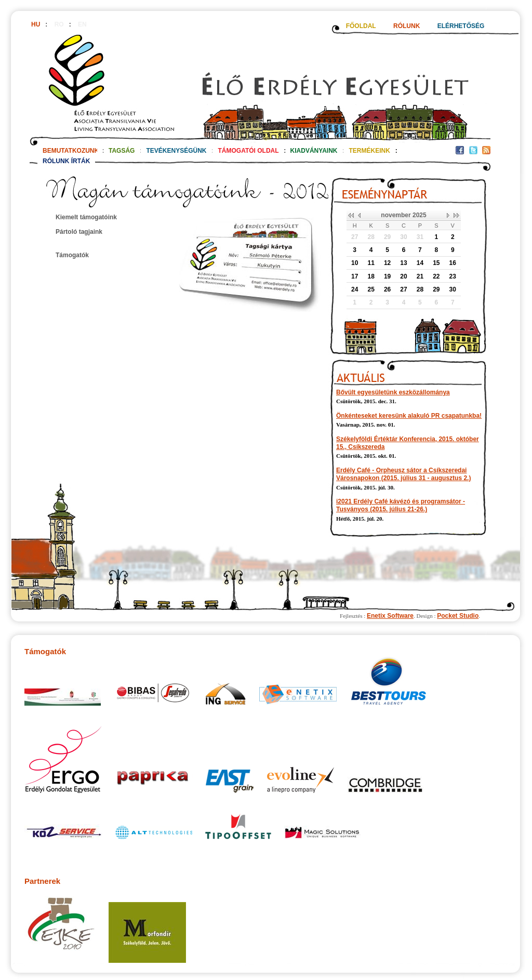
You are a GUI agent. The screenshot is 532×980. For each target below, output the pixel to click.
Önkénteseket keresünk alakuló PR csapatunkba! (409, 416)
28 (371, 237)
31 (420, 237)
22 (436, 276)
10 (355, 263)
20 (403, 276)
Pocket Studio (458, 616)
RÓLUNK (407, 26)
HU (36, 24)
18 (371, 276)
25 (371, 289)
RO (59, 24)
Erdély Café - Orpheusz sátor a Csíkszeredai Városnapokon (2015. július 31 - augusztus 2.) (403, 474)
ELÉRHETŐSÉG (461, 26)
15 (436, 263)
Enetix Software (390, 616)
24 (355, 289)
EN (82, 24)
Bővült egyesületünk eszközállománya (393, 392)
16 (453, 263)
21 (420, 276)
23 (453, 276)
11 (371, 263)
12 (387, 263)
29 (387, 237)
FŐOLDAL (361, 26)
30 (403, 237)
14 (420, 263)
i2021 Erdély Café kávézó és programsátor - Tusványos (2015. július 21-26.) (401, 505)
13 (403, 263)
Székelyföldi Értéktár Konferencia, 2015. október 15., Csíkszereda (408, 443)
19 (387, 276)
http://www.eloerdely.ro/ (260, 87)
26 (387, 289)
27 (355, 237)
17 (355, 276)
